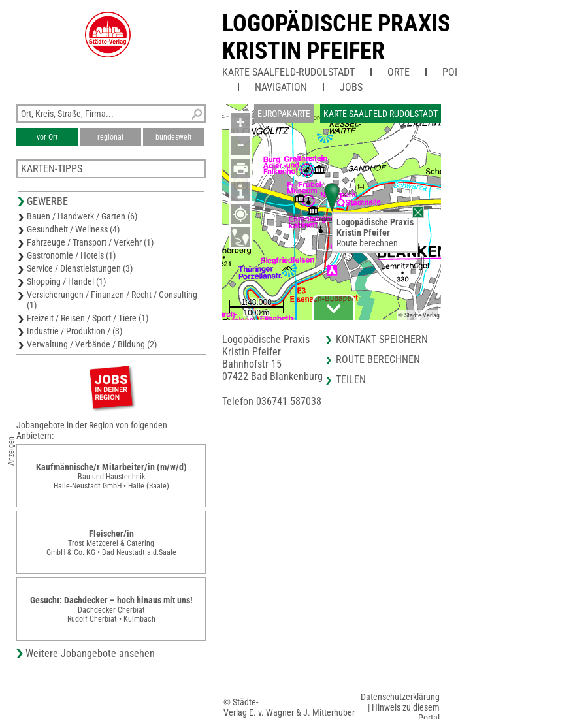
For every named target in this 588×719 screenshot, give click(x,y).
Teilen (351, 380)
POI (450, 72)
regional (110, 137)
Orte (399, 72)
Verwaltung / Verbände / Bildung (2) (92, 344)
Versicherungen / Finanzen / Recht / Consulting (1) (112, 300)
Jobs (351, 87)
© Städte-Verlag (419, 315)
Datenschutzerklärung (400, 697)
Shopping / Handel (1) (66, 281)
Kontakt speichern (382, 339)
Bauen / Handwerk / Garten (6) (82, 216)
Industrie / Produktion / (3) (74, 331)
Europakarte (284, 114)
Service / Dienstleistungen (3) (80, 268)
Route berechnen (367, 243)
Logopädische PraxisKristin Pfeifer (336, 37)
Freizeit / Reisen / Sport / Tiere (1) (88, 318)
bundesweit (174, 137)
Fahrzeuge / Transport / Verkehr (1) (90, 242)
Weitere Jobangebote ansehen (90, 653)
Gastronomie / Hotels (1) (71, 255)
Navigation (281, 87)
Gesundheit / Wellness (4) (73, 229)
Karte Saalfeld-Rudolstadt (288, 72)
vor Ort (47, 137)
